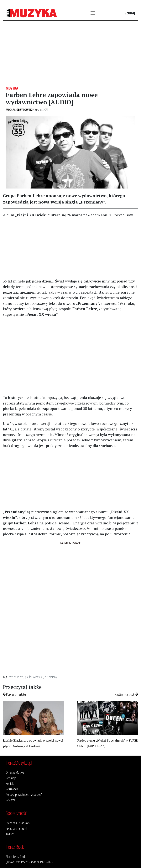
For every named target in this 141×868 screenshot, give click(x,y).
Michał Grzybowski (19, 110)
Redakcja (11, 778)
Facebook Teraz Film (17, 828)
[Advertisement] (70, 53)
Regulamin (12, 789)
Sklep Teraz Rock (16, 857)
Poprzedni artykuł (15, 694)
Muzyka (12, 88)
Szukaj (130, 13)
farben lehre (16, 677)
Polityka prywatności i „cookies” (24, 794)
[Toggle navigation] (93, 13)
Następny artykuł (126, 694)
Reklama (11, 800)
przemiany (51, 677)
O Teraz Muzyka (15, 772)
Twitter (10, 834)
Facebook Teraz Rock (18, 823)
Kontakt (10, 783)
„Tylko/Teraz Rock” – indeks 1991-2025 (29, 862)
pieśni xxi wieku (34, 677)
